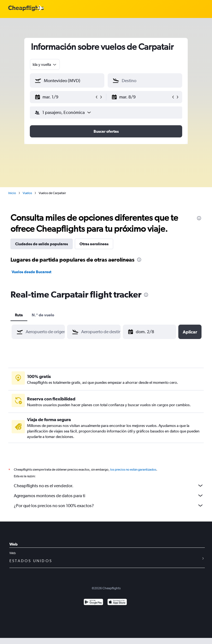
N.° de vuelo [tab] (43, 315)
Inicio (12, 193)
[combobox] (45, 64)
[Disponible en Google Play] (93, 603)
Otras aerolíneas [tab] (94, 244)
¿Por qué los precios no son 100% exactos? (109, 505)
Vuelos (27, 193)
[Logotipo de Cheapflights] (26, 8)
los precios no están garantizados (133, 470)
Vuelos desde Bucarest (31, 272)
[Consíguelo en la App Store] (117, 603)
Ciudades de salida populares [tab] (42, 244)
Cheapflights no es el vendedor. (109, 486)
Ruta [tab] (19, 315)
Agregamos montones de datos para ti (109, 496)
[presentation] (199, 218)
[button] (65, 97)
